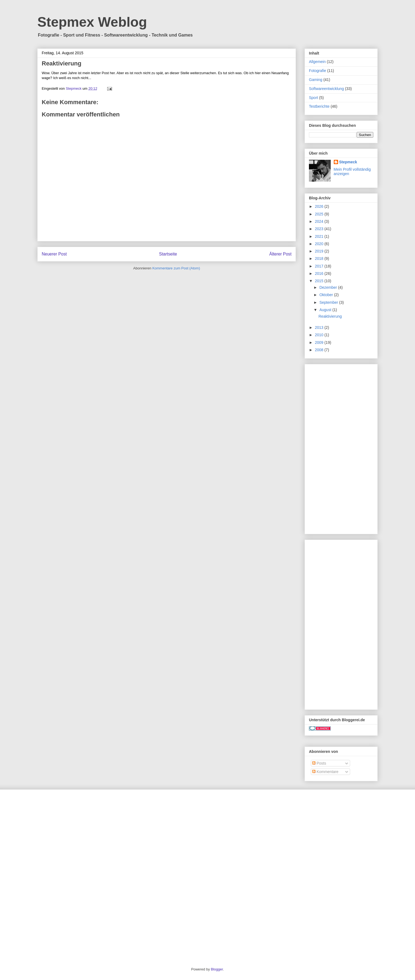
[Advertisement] (341, 448)
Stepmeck (348, 162)
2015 (320, 281)
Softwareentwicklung (326, 89)
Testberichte (319, 106)
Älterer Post (280, 254)
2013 (320, 327)
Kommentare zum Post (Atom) (176, 268)
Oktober (327, 295)
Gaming (316, 80)
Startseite (168, 254)
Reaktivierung (330, 316)
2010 (320, 335)
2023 (320, 229)
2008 (320, 350)
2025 (320, 214)
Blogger (217, 969)
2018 (320, 258)
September (329, 302)
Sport (313, 98)
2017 (320, 266)
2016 (320, 273)
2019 (320, 251)
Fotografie (318, 71)
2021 (320, 236)
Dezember (329, 287)
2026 (320, 206)
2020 (320, 244)
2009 (320, 342)
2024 (320, 221)
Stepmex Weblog (92, 22)
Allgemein (317, 62)
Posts (319, 763)
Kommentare (325, 772)
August (326, 310)
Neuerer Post (54, 254)
